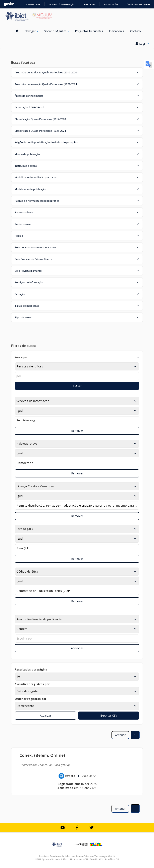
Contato (135, 31)
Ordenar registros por (30, 699)
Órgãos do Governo (139, 4)
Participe (90, 4)
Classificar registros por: (32, 684)
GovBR (9, 4)
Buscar (77, 386)
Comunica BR (33, 4)
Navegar (31, 31)
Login (142, 44)
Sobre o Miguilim (57, 31)
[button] (77, 72)
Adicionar (77, 648)
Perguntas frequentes (89, 31)
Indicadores (117, 31)
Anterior (120, 735)
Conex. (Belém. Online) (42, 755)
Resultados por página (31, 669)
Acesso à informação (62, 4)
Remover (77, 431)
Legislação (111, 4)
